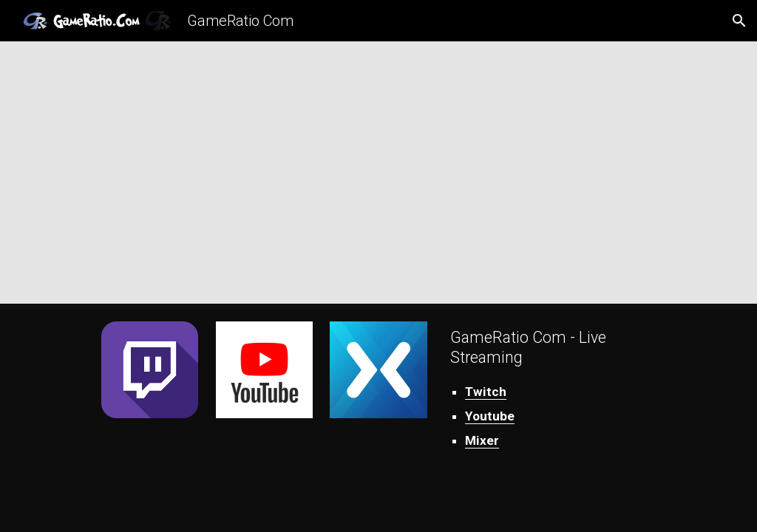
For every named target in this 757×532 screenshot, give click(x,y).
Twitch (486, 392)
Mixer (482, 440)
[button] (739, 21)
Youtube (490, 416)
